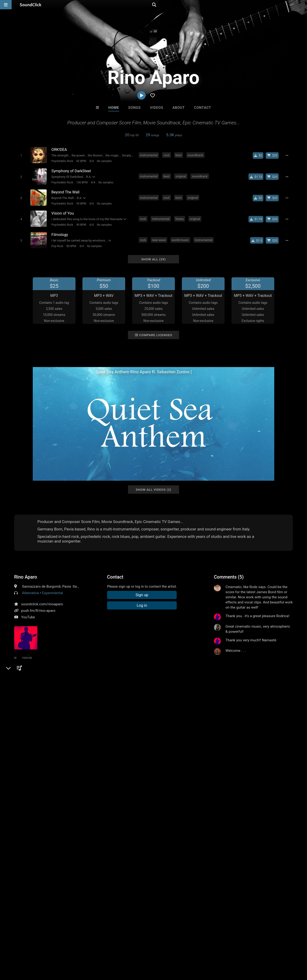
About (178, 108)
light (77, 695)
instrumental (149, 155)
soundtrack (195, 155)
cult (187, 695)
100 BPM (82, 182)
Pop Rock (57, 246)
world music (180, 240)
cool (167, 155)
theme (199, 695)
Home (114, 108)
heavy (180, 219)
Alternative (31, 593)
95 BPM (81, 203)
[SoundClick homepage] (31, 5)
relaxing (63, 695)
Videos (157, 108)
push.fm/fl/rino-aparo (38, 610)
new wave (159, 240)
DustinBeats (96, 881)
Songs (134, 108)
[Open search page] (302, 5)
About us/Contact (41, 952)
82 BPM (81, 161)
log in (249, 666)
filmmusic (45, 695)
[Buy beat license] (272, 156)
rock (143, 219)
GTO (211, 881)
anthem (174, 695)
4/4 (91, 161)
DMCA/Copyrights (86, 952)
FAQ (20, 952)
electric (91, 695)
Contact (202, 108)
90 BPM (81, 225)
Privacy (111, 952)
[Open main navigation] (6, 5)
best (179, 155)
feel (161, 695)
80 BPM (71, 246)
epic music (217, 695)
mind (105, 695)
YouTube (28, 617)
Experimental (52, 593)
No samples (104, 161)
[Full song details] (287, 156)
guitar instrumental (128, 695)
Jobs (64, 952)
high (150, 695)
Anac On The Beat (134, 881)
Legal (125, 952)
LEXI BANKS (173, 881)
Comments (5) (229, 576)
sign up (232, 666)
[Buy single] (258, 156)
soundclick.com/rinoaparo (42, 604)
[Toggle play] (21, 155)
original (181, 176)
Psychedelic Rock (62, 161)
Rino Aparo (26, 576)
